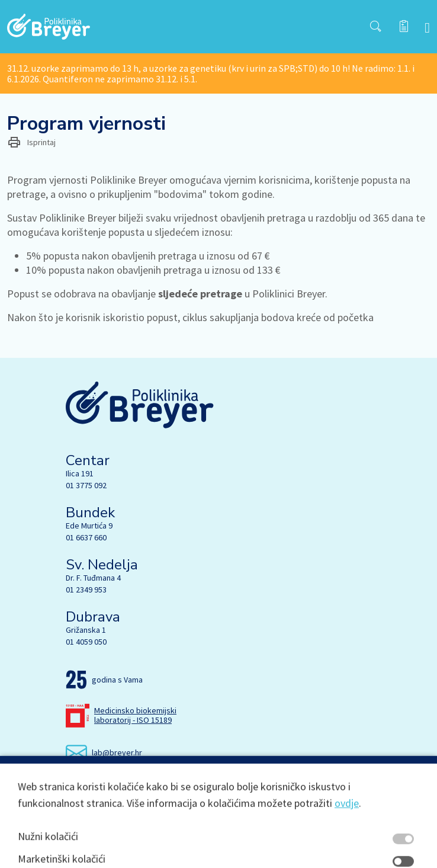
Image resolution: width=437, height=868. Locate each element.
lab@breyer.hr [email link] (117, 752)
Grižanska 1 (86, 630)
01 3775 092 (86, 485)
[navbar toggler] (427, 27)
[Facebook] (73, 786)
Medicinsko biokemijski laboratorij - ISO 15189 (135, 715)
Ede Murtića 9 (89, 526)
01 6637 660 (86, 537)
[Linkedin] (123, 786)
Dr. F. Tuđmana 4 (93, 578)
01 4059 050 (86, 642)
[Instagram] (98, 786)
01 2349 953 (86, 590)
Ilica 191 (80, 473)
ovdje (347, 853)
